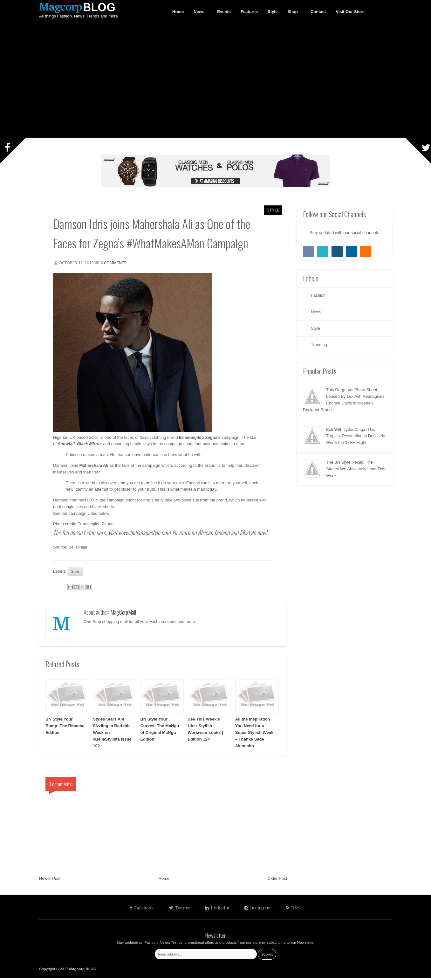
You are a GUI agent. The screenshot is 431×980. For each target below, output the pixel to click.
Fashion (318, 295)
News (199, 12)
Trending (319, 345)
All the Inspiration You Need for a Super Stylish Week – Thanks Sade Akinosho (254, 734)
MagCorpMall (123, 614)
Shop (293, 12)
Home (164, 880)
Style (273, 210)
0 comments (116, 263)
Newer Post (50, 880)
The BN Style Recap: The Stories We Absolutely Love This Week (356, 469)
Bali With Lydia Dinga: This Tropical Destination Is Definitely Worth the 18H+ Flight (356, 436)
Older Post (277, 880)
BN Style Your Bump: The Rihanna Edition (65, 728)
